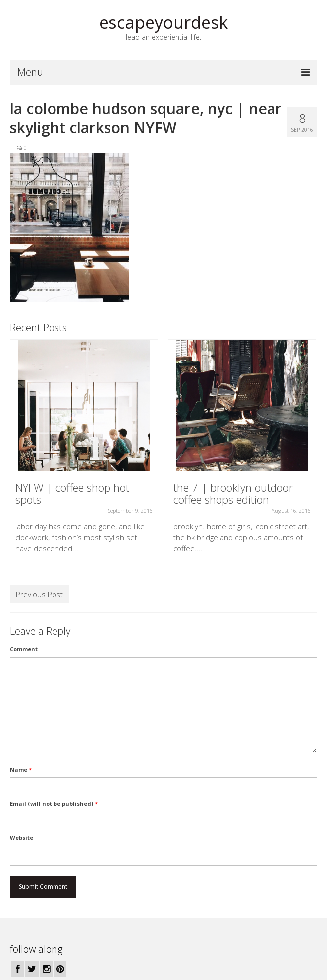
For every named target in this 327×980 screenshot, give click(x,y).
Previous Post (39, 594)
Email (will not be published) (54, 803)
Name (21, 769)
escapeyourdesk (163, 22)
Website (22, 838)
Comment (24, 649)
